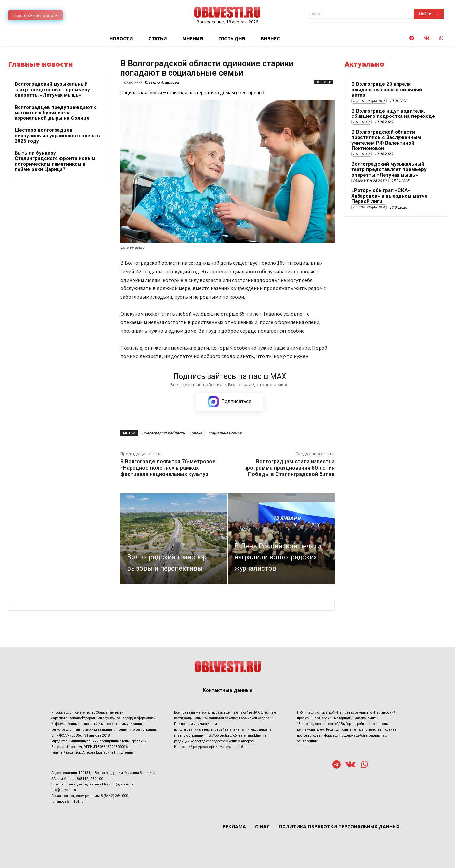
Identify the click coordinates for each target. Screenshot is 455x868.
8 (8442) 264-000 (114, 796)
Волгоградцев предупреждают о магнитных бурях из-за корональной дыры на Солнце (56, 113)
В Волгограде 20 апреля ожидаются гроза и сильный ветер (387, 90)
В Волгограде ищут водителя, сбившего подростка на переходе (393, 114)
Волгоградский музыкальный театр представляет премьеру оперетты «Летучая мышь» (52, 90)
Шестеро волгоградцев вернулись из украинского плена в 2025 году (57, 135)
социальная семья (225, 433)
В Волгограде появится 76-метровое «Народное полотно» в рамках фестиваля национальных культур (168, 468)
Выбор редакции (369, 101)
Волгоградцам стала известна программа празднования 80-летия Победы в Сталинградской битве (289, 468)
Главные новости (370, 180)
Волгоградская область (163, 433)
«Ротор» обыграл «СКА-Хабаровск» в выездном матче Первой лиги (389, 196)
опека (197, 433)
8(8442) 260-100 (90, 778)
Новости (324, 82)
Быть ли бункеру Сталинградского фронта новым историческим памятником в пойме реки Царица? (55, 161)
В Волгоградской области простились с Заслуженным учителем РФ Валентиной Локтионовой (386, 140)
